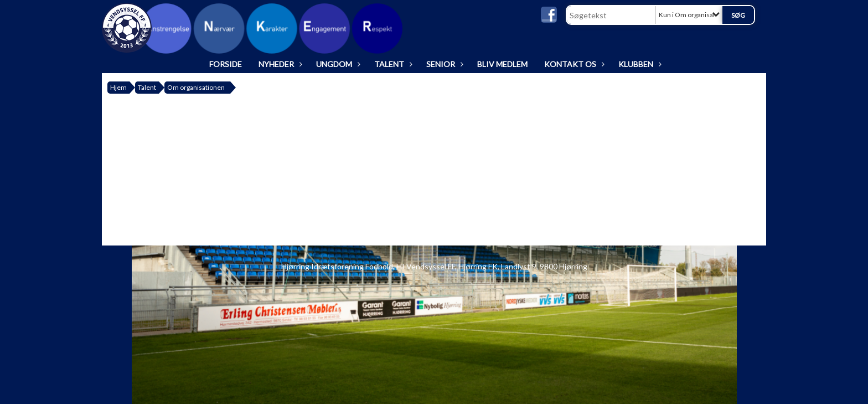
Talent (392, 64)
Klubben (639, 64)
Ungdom (337, 64)
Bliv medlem (502, 64)
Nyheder (279, 64)
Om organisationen (196, 87)
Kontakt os (573, 64)
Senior (443, 64)
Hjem (118, 87)
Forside (226, 64)
